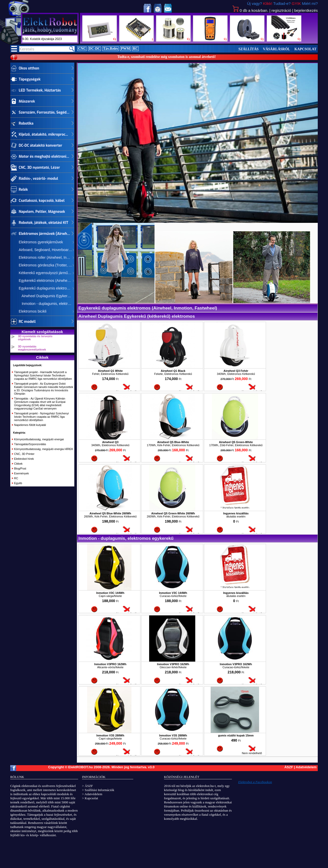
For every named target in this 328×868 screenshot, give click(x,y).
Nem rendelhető (126, 390)
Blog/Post (20, 468)
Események (21, 473)
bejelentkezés (306, 10)
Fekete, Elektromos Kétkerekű (173, 374)
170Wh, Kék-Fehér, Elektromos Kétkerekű (173, 445)
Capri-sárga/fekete (110, 596)
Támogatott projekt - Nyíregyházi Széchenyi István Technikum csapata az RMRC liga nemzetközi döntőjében (41, 417)
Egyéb (18, 483)
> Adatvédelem (92, 794)
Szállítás (249, 49)
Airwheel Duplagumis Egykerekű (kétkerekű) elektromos (47, 296)
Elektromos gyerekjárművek (41, 242)
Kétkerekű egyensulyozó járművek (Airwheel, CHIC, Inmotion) (47, 273)
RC (135, 49)
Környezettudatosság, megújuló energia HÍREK (44, 449)
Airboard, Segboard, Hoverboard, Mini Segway (47, 250)
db (250, 10)
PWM (125, 49)
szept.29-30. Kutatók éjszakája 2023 (54, 39)
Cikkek (18, 464)
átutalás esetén (236, 516)
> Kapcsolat (90, 798)
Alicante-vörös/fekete (110, 667)
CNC (82, 49)
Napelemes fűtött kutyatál (30, 425)
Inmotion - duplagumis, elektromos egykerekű (47, 304)
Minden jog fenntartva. (130, 767)
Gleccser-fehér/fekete (173, 667)
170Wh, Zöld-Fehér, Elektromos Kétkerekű (236, 445)
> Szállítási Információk (98, 790)
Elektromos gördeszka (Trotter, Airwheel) (47, 265)
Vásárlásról (276, 49)
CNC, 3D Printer (24, 454)
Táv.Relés (110, 49)
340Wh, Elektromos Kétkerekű (236, 374)
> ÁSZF (87, 786)
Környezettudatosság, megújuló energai (39, 439)
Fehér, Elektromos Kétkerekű (110, 374)
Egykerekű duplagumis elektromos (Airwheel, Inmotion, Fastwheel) (47, 288)
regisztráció (281, 10)
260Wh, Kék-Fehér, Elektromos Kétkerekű (110, 516)
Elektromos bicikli (33, 311)
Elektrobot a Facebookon (255, 782)
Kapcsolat (305, 49)
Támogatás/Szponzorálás (30, 444)
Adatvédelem (306, 767)
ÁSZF (289, 767)
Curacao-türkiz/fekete (173, 596)
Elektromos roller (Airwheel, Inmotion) (47, 257)
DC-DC (94, 49)
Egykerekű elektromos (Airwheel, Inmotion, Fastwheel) (47, 281)
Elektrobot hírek (24, 459)
